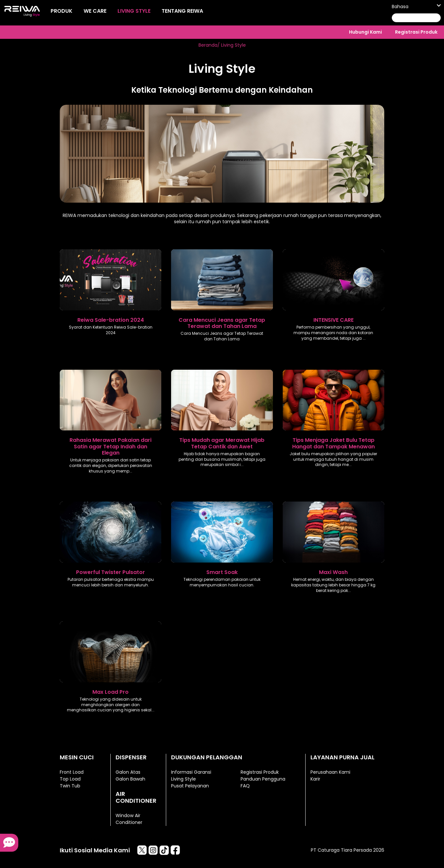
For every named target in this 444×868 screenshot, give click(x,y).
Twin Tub (70, 786)
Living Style (134, 11)
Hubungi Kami (365, 32)
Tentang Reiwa (182, 11)
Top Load (70, 779)
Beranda (208, 45)
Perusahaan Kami (330, 772)
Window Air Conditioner (129, 819)
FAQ (245, 786)
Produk (62, 11)
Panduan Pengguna (263, 779)
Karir (315, 779)
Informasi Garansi (191, 772)
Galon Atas (128, 772)
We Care (95, 11)
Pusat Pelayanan (190, 786)
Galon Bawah (130, 779)
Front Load (72, 772)
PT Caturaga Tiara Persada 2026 (348, 850)
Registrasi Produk (416, 32)
